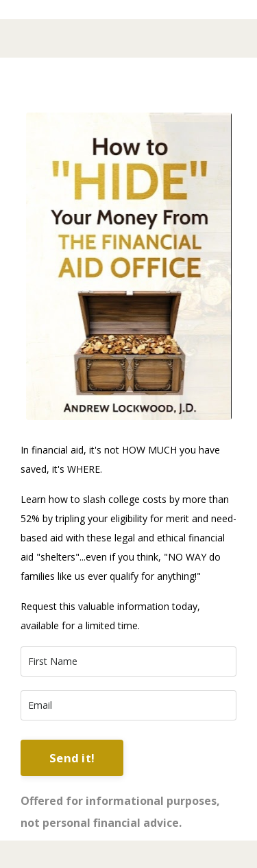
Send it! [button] (72, 758)
